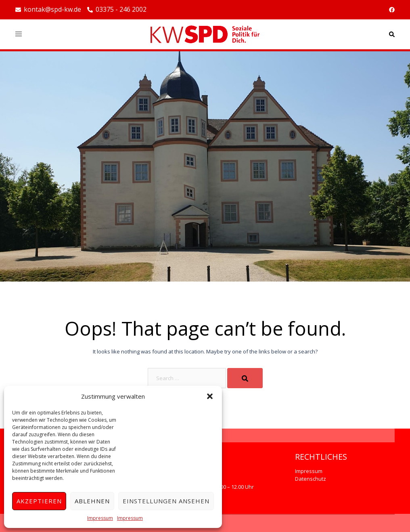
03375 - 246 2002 (117, 10)
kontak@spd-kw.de (48, 10)
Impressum (100, 518)
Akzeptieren (39, 501)
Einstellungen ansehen (166, 501)
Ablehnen (92, 501)
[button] (210, 396)
